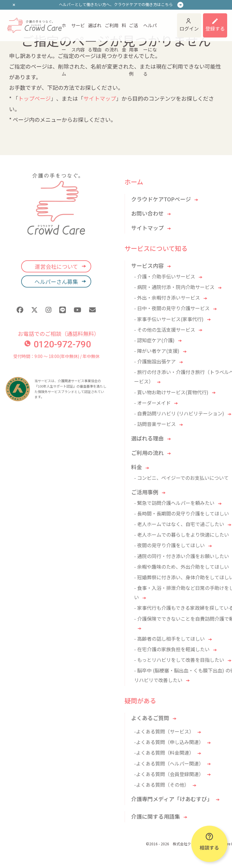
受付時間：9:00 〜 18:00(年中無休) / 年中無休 (56, 356)
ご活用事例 (134, 30)
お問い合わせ (147, 213)
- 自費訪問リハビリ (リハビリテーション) (179, 413)
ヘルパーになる (150, 30)
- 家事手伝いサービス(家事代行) (169, 319)
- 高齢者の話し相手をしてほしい (169, 639)
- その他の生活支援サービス (165, 330)
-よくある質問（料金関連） (164, 753)
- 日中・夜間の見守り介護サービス (172, 308)
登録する (215, 28)
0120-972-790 (58, 344)
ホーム (64, 30)
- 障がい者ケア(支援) (157, 351)
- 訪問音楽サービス (155, 424)
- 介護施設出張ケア (155, 361)
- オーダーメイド (152, 403)
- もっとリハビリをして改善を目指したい (179, 660)
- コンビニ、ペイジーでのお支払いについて (181, 478)
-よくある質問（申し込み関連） (169, 742)
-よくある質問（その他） (162, 785)
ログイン (189, 28)
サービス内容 (78, 30)
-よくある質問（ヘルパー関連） (169, 763)
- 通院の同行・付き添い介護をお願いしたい (182, 556)
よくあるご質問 (150, 718)
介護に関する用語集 (156, 816)
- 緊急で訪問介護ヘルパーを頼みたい (174, 503)
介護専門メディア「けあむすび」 (172, 799)
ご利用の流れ (112, 30)
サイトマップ (100, 98)
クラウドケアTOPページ (161, 199)
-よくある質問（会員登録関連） (169, 774)
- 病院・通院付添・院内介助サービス (174, 287)
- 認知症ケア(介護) (154, 340)
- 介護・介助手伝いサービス (165, 276)
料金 (124, 30)
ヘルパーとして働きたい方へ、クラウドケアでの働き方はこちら (116, 4)
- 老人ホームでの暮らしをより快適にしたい (182, 535)
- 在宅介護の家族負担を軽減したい (172, 649)
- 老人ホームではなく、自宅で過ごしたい (179, 524)
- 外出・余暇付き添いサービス (167, 297)
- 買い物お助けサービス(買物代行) (171, 392)
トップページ (34, 98)
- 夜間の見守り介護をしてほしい (169, 545)
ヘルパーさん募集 (56, 281)
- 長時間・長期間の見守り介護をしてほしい (182, 513)
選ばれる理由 (95, 30)
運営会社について (56, 266)
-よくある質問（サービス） (164, 731)
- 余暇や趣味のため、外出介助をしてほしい (182, 567)
